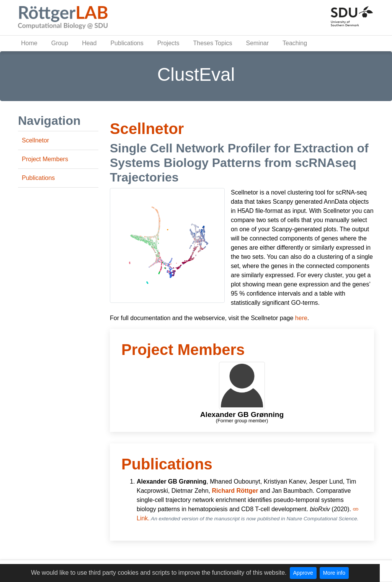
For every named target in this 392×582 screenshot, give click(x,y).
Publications (127, 43)
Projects (168, 43)
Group (60, 43)
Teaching (295, 43)
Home (29, 43)
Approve (303, 573)
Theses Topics (212, 43)
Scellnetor (35, 140)
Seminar (257, 43)
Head (89, 43)
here (301, 318)
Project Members (45, 159)
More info (334, 573)
